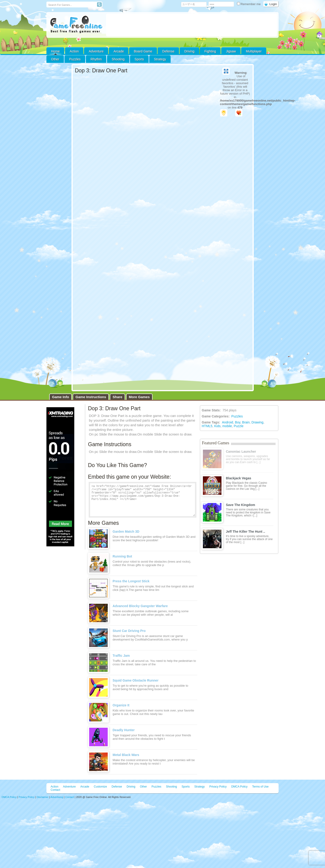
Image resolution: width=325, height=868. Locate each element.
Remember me (249, 4)
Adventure (96, 51)
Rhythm (96, 59)
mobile (227, 426)
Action (74, 51)
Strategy (160, 59)
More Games (139, 397)
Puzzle (239, 426)
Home (55, 51)
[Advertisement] (192, 25)
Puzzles (75, 59)
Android (227, 422)
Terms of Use (260, 787)
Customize (100, 787)
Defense (168, 51)
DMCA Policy (239, 787)
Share (117, 397)
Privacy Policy (218, 787)
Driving (189, 51)
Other (143, 787)
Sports (139, 59)
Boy (238, 422)
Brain (246, 422)
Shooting (118, 59)
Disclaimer (43, 797)
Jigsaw (231, 51)
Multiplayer (254, 51)
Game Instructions (91, 397)
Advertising (57, 797)
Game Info (60, 397)
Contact (55, 790)
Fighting (210, 51)
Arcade (119, 51)
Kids (217, 426)
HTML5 (207, 426)
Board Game (143, 51)
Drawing (257, 422)
